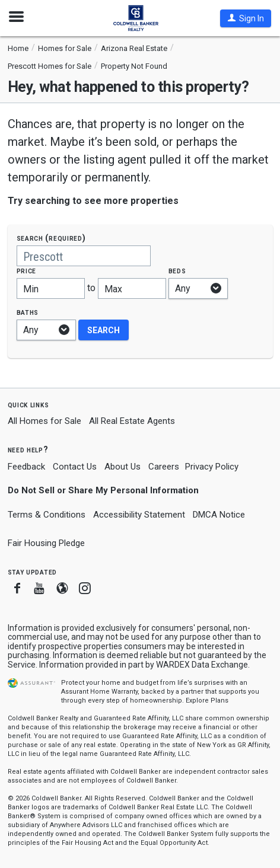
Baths (28, 312)
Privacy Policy (212, 467)
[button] (246, 18)
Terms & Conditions (47, 515)
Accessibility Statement (139, 515)
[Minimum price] (51, 288)
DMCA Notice (219, 515)
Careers (164, 467)
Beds (177, 271)
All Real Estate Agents (132, 421)
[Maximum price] (132, 288)
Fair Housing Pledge (46, 543)
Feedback (26, 467)
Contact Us (75, 467)
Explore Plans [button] (207, 701)
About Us (122, 467)
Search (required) (51, 238)
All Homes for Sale (44, 421)
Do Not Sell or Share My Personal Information (103, 490)
